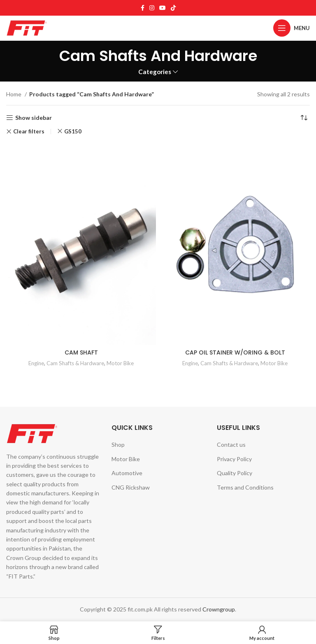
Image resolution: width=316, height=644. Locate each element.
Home (14, 94)
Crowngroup (219, 609)
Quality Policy (235, 473)
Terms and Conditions (245, 487)
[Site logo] (27, 27)
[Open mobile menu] (292, 28)
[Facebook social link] (143, 8)
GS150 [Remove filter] (73, 131)
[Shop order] (304, 118)
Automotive (127, 473)
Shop (118, 444)
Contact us (231, 444)
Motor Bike (120, 363)
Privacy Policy (234, 459)
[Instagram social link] (152, 8)
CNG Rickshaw (131, 487)
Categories (155, 72)
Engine (36, 363)
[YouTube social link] (163, 8)
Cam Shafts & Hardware (75, 363)
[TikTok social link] (173, 8)
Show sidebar (34, 118)
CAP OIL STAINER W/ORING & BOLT (235, 352)
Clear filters (29, 132)
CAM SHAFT (81, 352)
